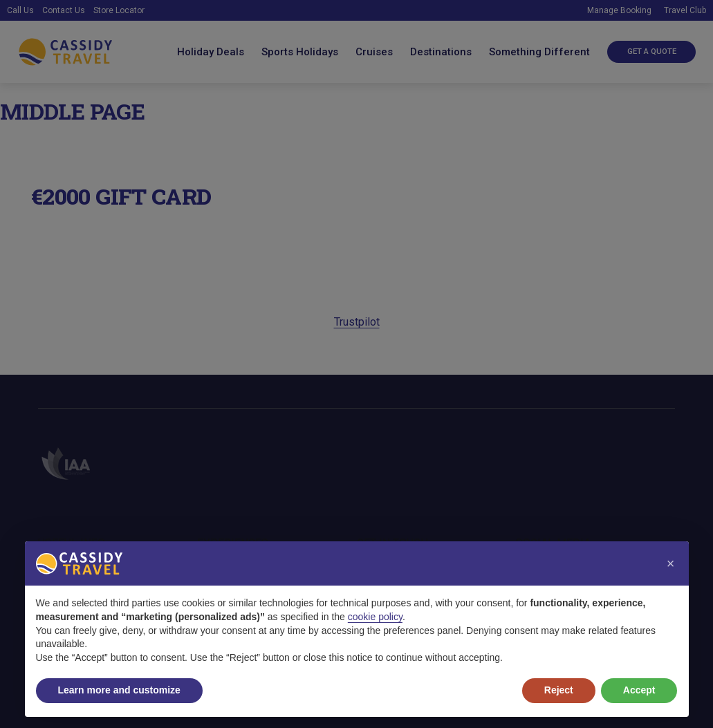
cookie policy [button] (375, 617)
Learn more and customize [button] (119, 690)
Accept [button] (639, 690)
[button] (671, 563)
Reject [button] (559, 690)
